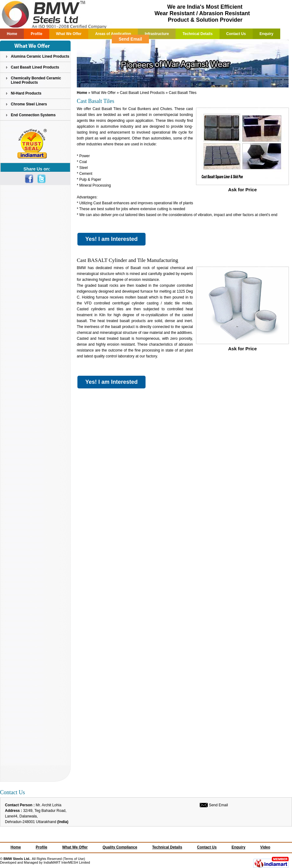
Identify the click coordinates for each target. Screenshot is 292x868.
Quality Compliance (120, 847)
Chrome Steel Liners (29, 104)
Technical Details (197, 34)
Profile (36, 34)
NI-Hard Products (26, 93)
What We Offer (69, 34)
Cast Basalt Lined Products (35, 67)
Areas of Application (113, 34)
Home (12, 34)
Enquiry (266, 34)
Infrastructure (157, 34)
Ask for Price (242, 187)
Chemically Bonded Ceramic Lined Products (36, 80)
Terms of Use (74, 859)
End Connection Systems (33, 115)
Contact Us (236, 34)
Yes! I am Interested (111, 239)
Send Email (130, 39)
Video (265, 847)
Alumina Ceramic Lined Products (40, 56)
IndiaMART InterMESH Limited (67, 862)
